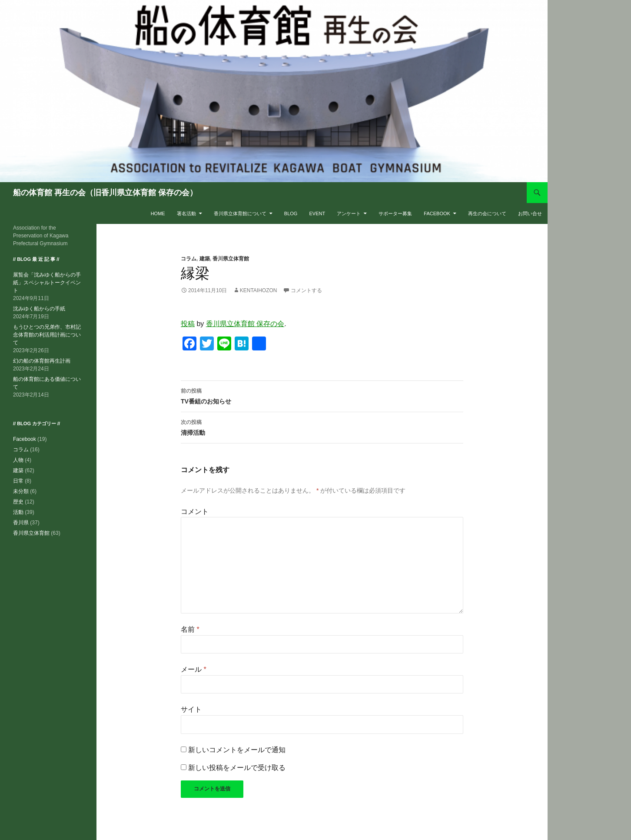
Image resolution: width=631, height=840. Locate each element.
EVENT (317, 213)
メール (194, 669)
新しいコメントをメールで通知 (237, 750)
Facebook (437, 213)
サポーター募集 (395, 213)
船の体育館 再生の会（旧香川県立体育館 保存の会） (105, 193)
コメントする (306, 290)
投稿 (188, 324)
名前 (190, 629)
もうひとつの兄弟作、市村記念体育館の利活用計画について (47, 335)
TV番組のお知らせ (322, 395)
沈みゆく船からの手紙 (39, 309)
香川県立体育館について (240, 213)
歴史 (18, 502)
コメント (195, 512)
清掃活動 (322, 427)
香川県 (21, 523)
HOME (158, 213)
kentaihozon (259, 290)
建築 (205, 259)
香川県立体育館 (231, 259)
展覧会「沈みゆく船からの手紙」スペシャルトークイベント (47, 283)
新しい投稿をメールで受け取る (237, 768)
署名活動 (186, 213)
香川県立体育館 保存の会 (245, 324)
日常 (18, 481)
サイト (191, 709)
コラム (189, 259)
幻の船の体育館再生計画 (42, 361)
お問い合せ (530, 213)
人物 (18, 460)
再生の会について (487, 213)
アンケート (349, 213)
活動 (18, 512)
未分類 (21, 491)
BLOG (291, 213)
